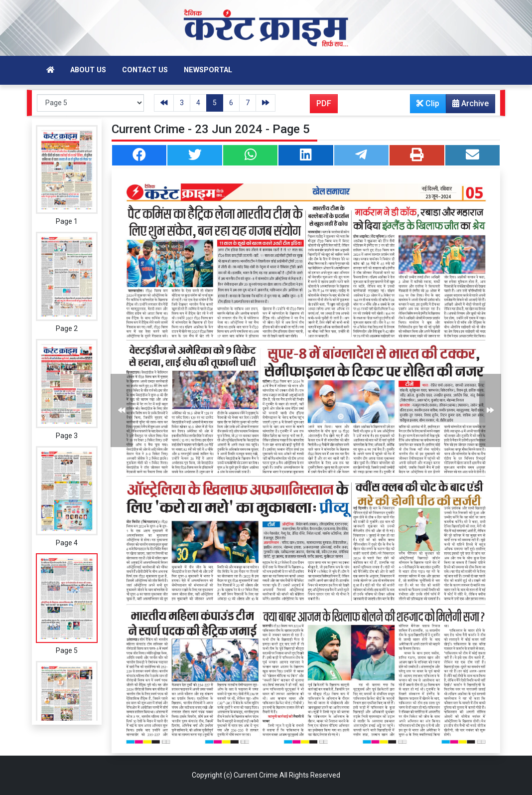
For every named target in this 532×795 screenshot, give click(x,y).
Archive (467, 106)
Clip (428, 103)
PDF (324, 103)
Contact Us (145, 70)
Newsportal (208, 70)
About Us (88, 70)
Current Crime (256, 775)
